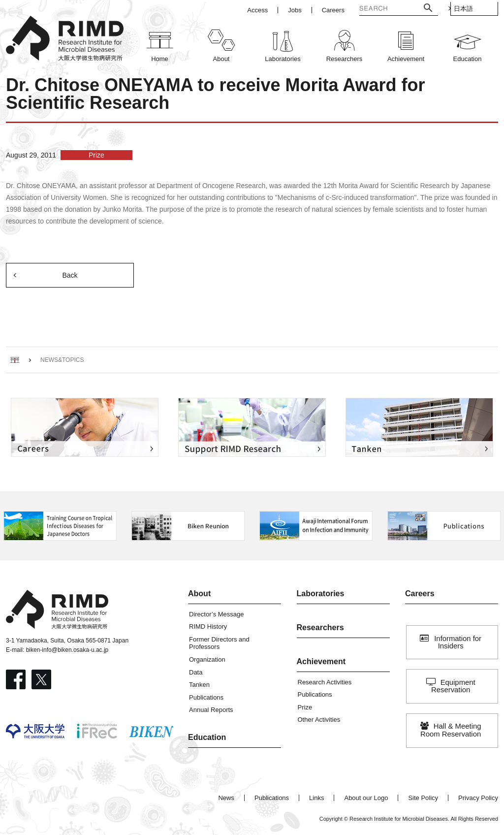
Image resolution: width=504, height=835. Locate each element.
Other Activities (319, 720)
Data (196, 672)
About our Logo (366, 798)
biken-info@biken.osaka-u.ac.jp (67, 650)
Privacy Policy (478, 798)
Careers (420, 594)
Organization (207, 659)
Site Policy (423, 798)
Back (70, 275)
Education (207, 737)
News (226, 798)
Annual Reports (211, 710)
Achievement (321, 661)
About (199, 594)
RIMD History (208, 626)
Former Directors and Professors (219, 643)
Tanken (199, 685)
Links (316, 798)
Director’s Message (217, 614)
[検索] (374, 9)
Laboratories (321, 594)
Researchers (320, 627)
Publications (206, 697)
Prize (305, 707)
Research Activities (325, 682)
